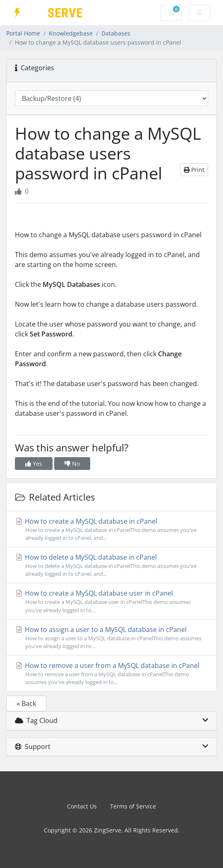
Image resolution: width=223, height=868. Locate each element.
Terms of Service (133, 806)
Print (194, 170)
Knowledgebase (71, 33)
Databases (116, 33)
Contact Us (82, 806)
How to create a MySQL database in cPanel (111, 529)
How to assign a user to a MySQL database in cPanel (111, 638)
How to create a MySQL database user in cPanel (111, 601)
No (72, 464)
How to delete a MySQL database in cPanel (111, 565)
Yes (34, 464)
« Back (26, 703)
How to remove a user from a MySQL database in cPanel (111, 674)
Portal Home (23, 33)
